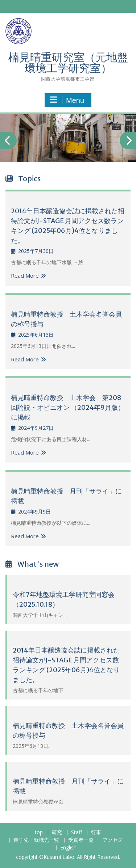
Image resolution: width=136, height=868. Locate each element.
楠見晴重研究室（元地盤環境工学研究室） (68, 63)
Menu (67, 100)
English (68, 848)
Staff (77, 833)
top (39, 833)
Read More (25, 276)
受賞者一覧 (81, 840)
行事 (96, 833)
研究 (57, 833)
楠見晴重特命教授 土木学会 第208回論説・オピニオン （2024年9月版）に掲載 (68, 407)
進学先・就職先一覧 (36, 840)
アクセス (113, 840)
